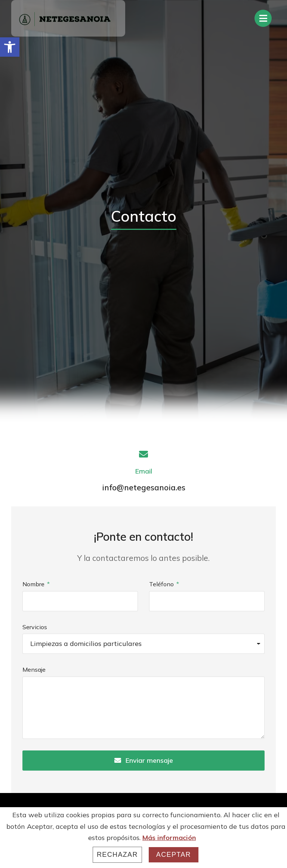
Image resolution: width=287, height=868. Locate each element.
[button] (10, 47)
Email (144, 471)
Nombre (34, 584)
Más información (169, 838)
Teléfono (162, 584)
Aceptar (174, 855)
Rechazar (117, 855)
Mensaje (34, 669)
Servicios (35, 627)
